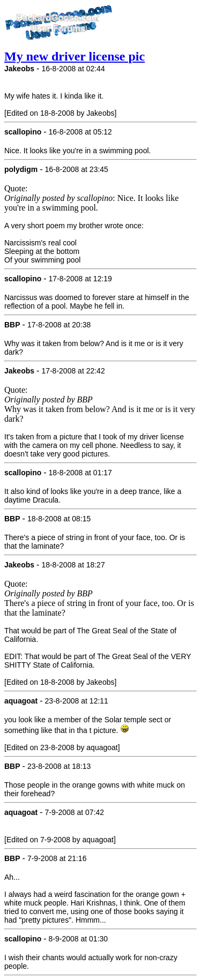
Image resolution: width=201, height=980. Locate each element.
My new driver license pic (75, 56)
